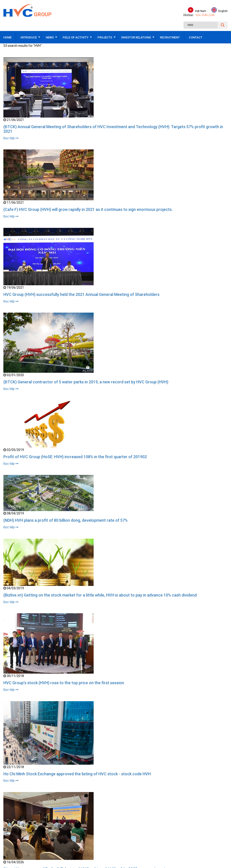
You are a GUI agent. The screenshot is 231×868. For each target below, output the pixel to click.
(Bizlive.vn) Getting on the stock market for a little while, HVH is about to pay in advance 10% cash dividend (100, 596)
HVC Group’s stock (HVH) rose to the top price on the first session (64, 683)
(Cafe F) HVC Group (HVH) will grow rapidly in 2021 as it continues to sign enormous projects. (88, 210)
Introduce (29, 37)
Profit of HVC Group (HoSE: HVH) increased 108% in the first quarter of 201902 (75, 457)
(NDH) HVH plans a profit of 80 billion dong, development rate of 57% (66, 521)
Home (7, 37)
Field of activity (76, 37)
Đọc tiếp (11, 138)
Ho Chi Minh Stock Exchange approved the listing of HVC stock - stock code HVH (77, 774)
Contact (196, 37)
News (50, 37)
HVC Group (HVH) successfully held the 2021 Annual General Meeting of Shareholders (81, 294)
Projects (105, 37)
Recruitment (170, 37)
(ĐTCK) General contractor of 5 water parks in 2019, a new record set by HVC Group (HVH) (86, 382)
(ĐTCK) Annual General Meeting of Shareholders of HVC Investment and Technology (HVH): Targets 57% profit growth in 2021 (113, 129)
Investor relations (136, 37)
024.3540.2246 (205, 15)
